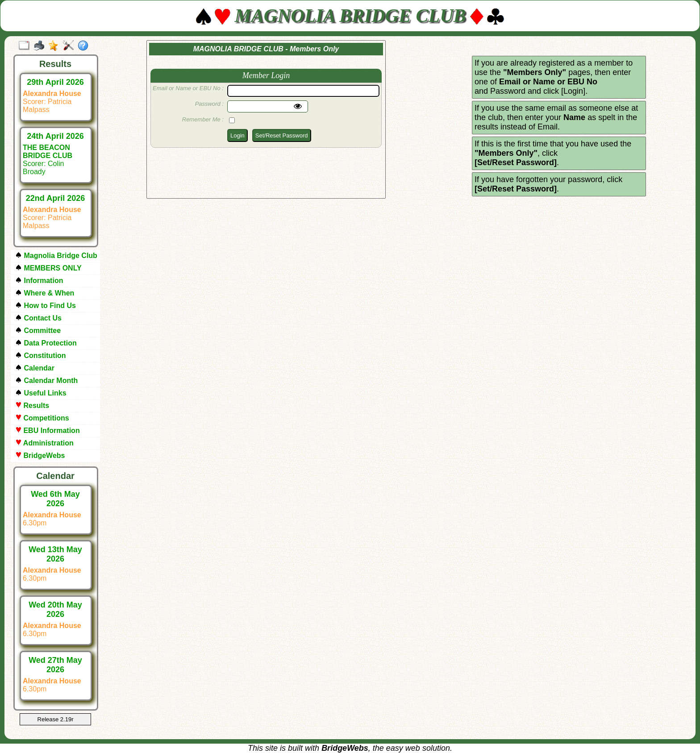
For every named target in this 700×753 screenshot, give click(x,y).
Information (39, 281)
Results (32, 406)
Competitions (42, 418)
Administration (44, 443)
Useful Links (41, 393)
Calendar (35, 368)
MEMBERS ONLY (48, 268)
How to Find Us (46, 306)
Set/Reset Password (282, 135)
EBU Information (48, 431)
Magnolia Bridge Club (56, 256)
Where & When (45, 293)
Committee (38, 331)
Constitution (41, 356)
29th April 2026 (55, 82)
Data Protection (46, 343)
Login (237, 135)
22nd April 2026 (55, 198)
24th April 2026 (55, 136)
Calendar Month (46, 381)
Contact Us (38, 318)
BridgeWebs (40, 456)
